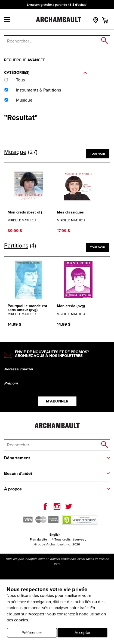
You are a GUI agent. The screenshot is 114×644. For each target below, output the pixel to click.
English (55, 535)
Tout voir (97, 153)
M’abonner (57, 401)
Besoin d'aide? (18, 473)
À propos (13, 489)
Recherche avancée (24, 60)
